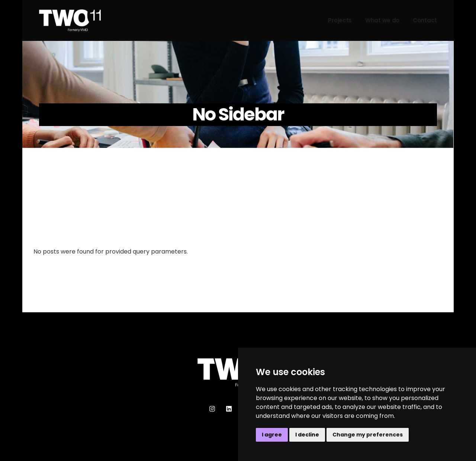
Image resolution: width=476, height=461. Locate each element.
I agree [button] (272, 435)
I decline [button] (307, 435)
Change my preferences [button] (368, 435)
